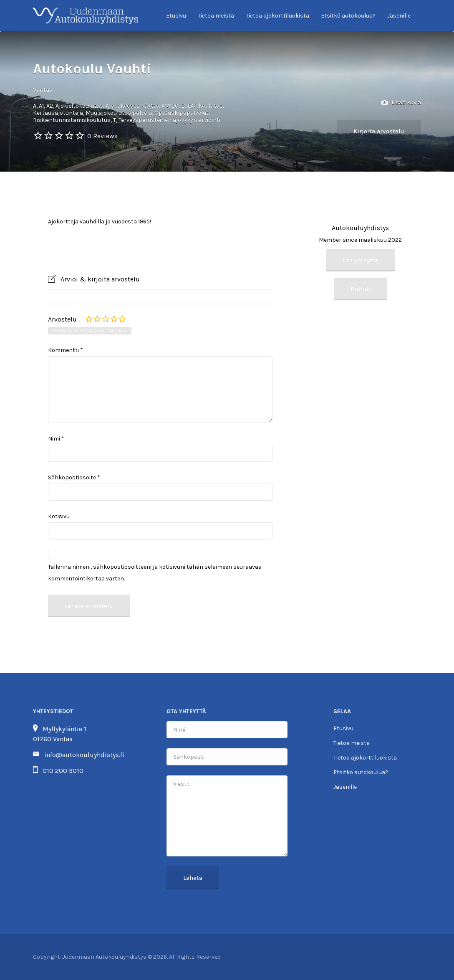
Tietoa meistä (216, 16)
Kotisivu (59, 516)
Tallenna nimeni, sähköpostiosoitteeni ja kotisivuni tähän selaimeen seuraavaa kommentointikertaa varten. (155, 573)
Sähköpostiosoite (74, 477)
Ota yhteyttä (360, 260)
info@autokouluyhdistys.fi (84, 755)
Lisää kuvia (401, 103)
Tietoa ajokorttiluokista (277, 16)
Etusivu (176, 16)
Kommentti (66, 350)
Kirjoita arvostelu (379, 131)
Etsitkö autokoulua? (348, 16)
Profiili (361, 289)
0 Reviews (102, 136)
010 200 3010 (63, 771)
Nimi (56, 439)
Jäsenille (399, 16)
